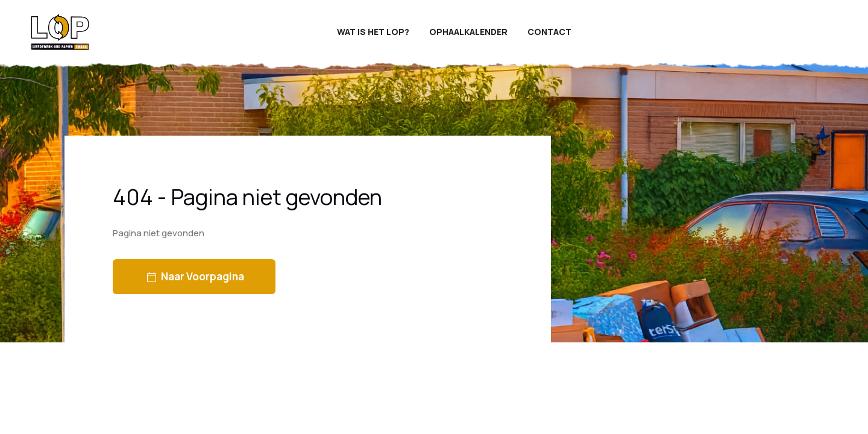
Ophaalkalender (468, 32)
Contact (549, 32)
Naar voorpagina (196, 276)
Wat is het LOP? (373, 32)
